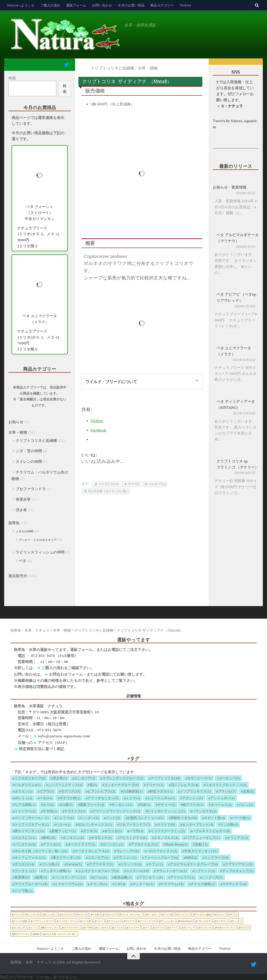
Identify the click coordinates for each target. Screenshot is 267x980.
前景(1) (42, 877)
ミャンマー (134, 927)
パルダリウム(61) (28, 785)
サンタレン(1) (122, 805)
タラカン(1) (23, 791)
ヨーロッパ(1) (229, 778)
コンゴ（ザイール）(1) (32, 818)
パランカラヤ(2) (204, 811)
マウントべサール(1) (171, 871)
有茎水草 (23, 499)
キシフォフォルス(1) (30, 857)
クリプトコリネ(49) (165, 778)
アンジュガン (168, 921)
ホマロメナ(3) (101, 838)
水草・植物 (148, 68)
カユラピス (67, 915)
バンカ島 (87, 921)
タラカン (221, 915)
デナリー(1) (166, 805)
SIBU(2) (191, 857)
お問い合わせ (102, 5)
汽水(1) (145, 805)
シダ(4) (120, 884)
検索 (12, 78)
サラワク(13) (71, 791)
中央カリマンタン (226, 927)
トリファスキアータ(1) (32, 824)
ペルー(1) (63, 824)
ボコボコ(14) (24, 864)
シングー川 (34, 915)
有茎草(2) (22, 877)
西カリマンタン (22, 934)
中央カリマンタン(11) (201, 851)
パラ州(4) (136, 831)
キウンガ (83, 915)
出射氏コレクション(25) (145, 818)
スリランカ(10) (137, 871)
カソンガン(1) (113, 844)
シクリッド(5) (204, 871)
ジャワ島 (168, 915)
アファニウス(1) (182, 877)
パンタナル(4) (25, 844)
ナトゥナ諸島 (20, 921)
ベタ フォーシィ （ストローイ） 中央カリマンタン (40, 213)
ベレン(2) (246, 805)
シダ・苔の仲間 (29, 451)
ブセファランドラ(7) (135, 824)
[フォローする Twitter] (66, 65)
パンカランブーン (68, 921)
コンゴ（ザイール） (132, 915)
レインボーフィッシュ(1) (166, 811)
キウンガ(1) (113, 831)
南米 (37, 934)
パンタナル (103, 927)
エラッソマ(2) (131, 864)
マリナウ (130, 921)
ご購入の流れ (50, 5)
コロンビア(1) (98, 857)
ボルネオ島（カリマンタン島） (108, 491)
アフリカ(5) (52, 844)
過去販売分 (18, 576)
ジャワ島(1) (23, 891)
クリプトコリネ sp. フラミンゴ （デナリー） (238, 464)
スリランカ (206, 927)
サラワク (134, 484)
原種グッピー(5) (63, 831)
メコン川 (18, 915)
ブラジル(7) (227, 791)
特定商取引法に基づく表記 (42, 749)
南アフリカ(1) (193, 805)
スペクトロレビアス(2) (92, 851)
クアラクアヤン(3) (239, 864)
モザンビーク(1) (199, 778)
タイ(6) (48, 805)
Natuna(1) (74, 864)
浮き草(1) (60, 778)
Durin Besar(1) (176, 844)
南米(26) (49, 838)
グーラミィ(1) (25, 871)
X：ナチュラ (232, 106)
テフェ (234, 915)
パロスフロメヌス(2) (162, 851)
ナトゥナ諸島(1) (203, 884)
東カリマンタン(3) (67, 857)
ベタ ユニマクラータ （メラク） (40, 319)
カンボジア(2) (85, 778)
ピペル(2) (99, 877)
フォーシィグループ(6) (161, 857)
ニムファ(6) (65, 818)
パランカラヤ (204, 921)
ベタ (23, 561)
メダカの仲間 (24, 531)
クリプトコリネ (109, 484)
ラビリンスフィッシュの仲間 (40, 552)
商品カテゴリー (162, 5)
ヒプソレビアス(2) (101, 791)
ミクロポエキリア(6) (30, 778)
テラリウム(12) (172, 884)
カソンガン (50, 915)
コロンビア (110, 915)
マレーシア (189, 927)
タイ (147, 927)
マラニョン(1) (126, 857)
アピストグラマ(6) (133, 838)
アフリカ (118, 927)
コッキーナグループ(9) (121, 785)
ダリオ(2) (90, 831)
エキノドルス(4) (166, 838)
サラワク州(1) (70, 798)
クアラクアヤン (72, 927)
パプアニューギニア (43, 921)
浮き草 (21, 510)
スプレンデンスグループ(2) (123, 778)
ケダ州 (96, 915)
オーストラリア (148, 921)
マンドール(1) (143, 884)
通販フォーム (76, 5)
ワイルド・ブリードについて (111, 382)
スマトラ (174, 927)
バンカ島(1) (50, 864)
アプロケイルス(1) (144, 844)
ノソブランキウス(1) (195, 791)
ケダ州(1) (50, 811)
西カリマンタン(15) (29, 831)
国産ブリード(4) (92, 805)
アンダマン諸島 (203, 915)
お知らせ (16, 422)
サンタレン (153, 915)
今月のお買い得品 (131, 5)
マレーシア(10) (128, 851)
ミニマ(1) (133, 798)
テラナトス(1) (75, 811)
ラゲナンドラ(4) (234, 884)
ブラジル (159, 927)
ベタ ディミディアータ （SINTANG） (236, 404)
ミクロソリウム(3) (68, 884)
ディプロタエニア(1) (238, 871)
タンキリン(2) (73, 838)
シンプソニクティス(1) (65, 785)
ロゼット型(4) (214, 818)
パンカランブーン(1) (70, 877)
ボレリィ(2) (23, 798)
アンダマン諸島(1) (57, 871)
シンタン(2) (90, 818)
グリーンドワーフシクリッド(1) (116, 811)
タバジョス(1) (221, 805)
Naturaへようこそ (21, 5)
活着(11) (201, 844)
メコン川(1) (98, 884)
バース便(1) (241, 818)
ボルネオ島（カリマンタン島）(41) (41, 851)
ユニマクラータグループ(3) (98, 871)
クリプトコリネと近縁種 (112, 68)
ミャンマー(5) (25, 811)
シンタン (237, 921)
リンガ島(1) (229, 824)
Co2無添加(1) (132, 791)
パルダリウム (157, 484)
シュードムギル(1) (161, 798)
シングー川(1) (212, 877)
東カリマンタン (50, 927)
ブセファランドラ (31, 489)
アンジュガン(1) (222, 798)
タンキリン (222, 921)
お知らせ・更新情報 (230, 187)
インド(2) (113, 818)
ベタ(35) (46, 798)
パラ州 (88, 927)
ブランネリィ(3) (151, 877)
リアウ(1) (47, 791)
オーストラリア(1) (81, 844)
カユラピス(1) (25, 838)
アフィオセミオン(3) (103, 798)
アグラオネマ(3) (101, 864)
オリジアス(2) (237, 838)
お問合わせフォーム (66, 674)
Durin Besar (186, 921)
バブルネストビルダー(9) (211, 831)
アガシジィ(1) (193, 798)
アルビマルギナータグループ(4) (194, 864)
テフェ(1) (156, 864)
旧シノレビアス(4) (184, 785)
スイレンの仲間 (29, 461)
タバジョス (184, 915)
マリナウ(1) (155, 785)
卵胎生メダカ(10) (184, 818)
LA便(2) (67, 805)
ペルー (100, 921)
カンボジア (19, 927)
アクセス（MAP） (53, 742)
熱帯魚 (14, 523)
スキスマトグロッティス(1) (226, 785)
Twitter (185, 5)
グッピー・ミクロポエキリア (38, 540)
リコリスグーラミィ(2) (168, 831)
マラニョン (114, 921)
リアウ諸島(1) (25, 805)
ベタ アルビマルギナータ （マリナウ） (238, 238)
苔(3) (93, 785)
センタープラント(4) (198, 824)
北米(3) (248, 791)
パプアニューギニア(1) (203, 838)
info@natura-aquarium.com (64, 736)
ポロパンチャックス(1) (95, 824)
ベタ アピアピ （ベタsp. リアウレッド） (236, 297)
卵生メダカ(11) (161, 791)
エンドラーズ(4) (216, 857)
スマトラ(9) (166, 824)
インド (34, 927)
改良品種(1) (123, 877)
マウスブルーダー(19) (31, 884)
